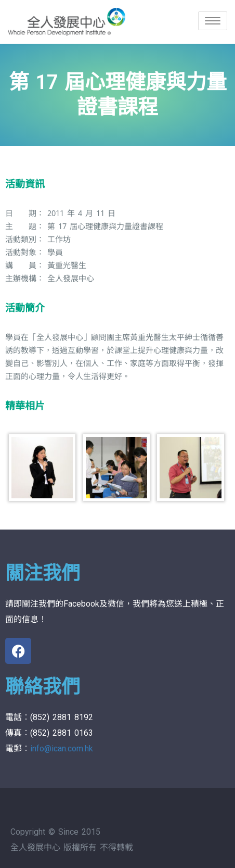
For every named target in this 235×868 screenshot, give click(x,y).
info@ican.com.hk (62, 749)
